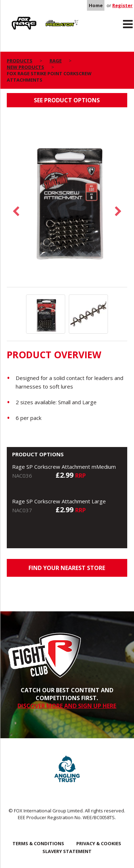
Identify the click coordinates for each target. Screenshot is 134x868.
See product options (67, 100)
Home (96, 5)
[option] (67, 201)
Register (122, 5)
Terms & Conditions (38, 843)
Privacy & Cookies (99, 843)
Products (20, 61)
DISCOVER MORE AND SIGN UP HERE (67, 706)
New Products (25, 67)
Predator (53, 18)
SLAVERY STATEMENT (67, 851)
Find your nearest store (67, 568)
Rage (14, 18)
